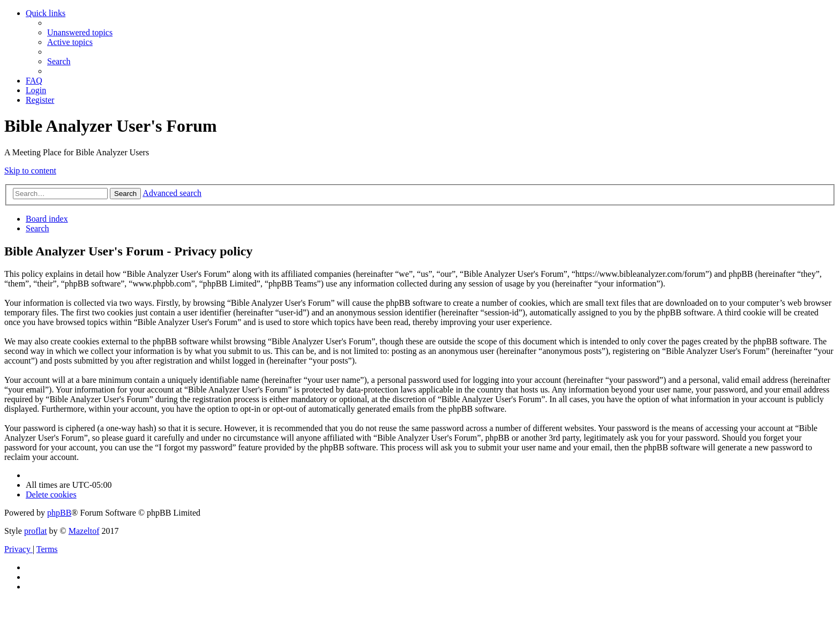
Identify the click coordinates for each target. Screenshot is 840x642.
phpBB (59, 513)
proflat (36, 531)
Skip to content (30, 171)
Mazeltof (84, 531)
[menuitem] (80, 32)
